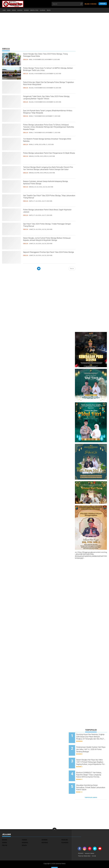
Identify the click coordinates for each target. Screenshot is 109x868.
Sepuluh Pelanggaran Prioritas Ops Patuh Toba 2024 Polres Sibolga (48, 255)
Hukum (4, 833)
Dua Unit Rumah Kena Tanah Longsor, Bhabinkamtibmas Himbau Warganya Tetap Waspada (49, 115)
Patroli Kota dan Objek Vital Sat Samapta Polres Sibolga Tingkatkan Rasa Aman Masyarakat (47, 86)
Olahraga (58, 10)
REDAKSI (81, 844)
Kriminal (25, 833)
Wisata (66, 10)
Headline (65, 830)
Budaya (5, 830)
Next (72, 269)
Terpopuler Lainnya (91, 788)
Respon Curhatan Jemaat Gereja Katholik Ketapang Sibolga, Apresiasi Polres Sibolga (49, 184)
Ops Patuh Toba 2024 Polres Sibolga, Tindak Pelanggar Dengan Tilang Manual (47, 226)
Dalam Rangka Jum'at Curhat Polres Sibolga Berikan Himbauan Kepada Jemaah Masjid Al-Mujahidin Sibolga (49, 242)
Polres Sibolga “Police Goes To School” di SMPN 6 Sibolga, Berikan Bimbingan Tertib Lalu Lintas (48, 72)
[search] (67, 4)
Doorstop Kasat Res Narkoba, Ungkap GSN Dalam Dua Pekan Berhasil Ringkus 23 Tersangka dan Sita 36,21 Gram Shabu (93, 737)
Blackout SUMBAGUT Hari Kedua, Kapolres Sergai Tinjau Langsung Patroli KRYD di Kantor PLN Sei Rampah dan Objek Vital (94, 769)
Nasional (27, 10)
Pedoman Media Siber (85, 847)
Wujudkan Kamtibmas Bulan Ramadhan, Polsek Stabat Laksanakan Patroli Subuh (93, 780)
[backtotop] (54, 820)
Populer (103, 4)
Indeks (12, 10)
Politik (5, 836)
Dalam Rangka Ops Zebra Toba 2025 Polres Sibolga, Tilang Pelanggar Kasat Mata (49, 56)
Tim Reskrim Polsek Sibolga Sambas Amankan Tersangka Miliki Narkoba (45, 141)
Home (5, 10)
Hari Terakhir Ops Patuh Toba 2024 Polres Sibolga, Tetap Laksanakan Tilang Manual (48, 198)
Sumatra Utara (47, 10)
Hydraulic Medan (91, 844)
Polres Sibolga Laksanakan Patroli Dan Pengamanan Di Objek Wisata (46, 155)
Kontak (96, 847)
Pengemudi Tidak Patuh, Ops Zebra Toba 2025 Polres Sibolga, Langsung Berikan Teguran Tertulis (47, 101)
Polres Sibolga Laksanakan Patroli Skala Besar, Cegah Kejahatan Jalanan (47, 212)
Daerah (19, 10)
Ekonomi (36, 10)
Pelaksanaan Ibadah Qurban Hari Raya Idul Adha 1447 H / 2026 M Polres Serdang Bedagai (93, 747)
